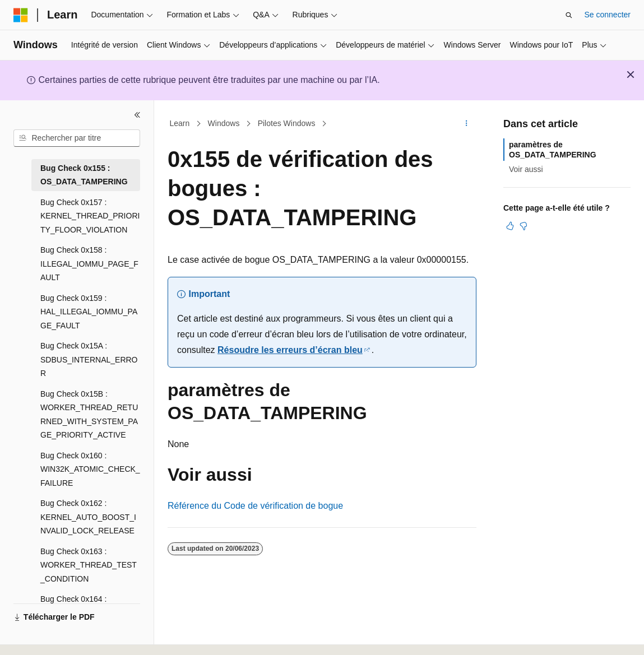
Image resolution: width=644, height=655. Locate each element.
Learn (180, 123)
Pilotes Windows (287, 123)
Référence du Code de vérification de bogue (255, 506)
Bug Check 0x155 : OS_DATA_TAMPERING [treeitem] (84, 175)
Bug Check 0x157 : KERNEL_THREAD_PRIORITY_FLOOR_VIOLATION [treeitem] (90, 216)
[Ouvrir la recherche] (569, 15)
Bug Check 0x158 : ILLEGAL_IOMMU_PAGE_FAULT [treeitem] (89, 264)
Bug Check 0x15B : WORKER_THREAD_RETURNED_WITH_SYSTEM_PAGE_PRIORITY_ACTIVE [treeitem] (89, 415)
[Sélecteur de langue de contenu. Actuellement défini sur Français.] (41, 637)
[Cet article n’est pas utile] (523, 226)
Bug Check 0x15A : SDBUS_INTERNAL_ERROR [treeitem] (89, 359)
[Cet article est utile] (510, 226)
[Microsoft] (21, 15)
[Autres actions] (467, 124)
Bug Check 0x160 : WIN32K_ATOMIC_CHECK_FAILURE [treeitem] (90, 469)
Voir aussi (526, 169)
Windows (224, 123)
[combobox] (77, 138)
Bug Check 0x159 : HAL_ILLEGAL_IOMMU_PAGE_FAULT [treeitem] (89, 312)
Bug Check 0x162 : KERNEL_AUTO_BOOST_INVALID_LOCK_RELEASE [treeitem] (88, 517)
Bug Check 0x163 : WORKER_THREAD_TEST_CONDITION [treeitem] (89, 565)
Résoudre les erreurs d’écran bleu (290, 350)
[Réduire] (137, 115)
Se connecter (608, 15)
